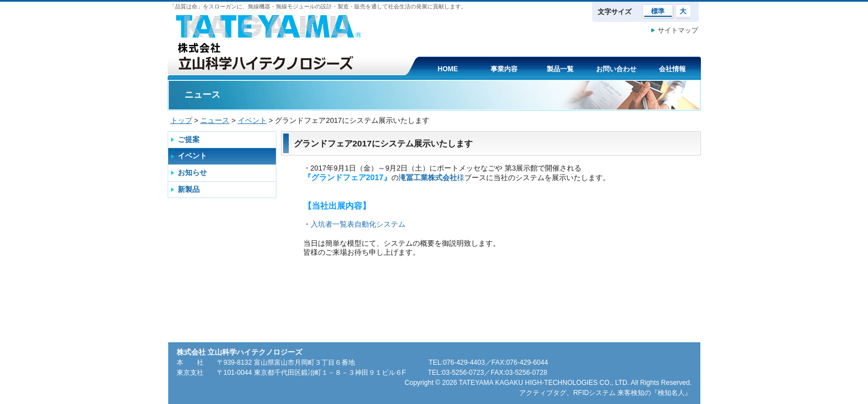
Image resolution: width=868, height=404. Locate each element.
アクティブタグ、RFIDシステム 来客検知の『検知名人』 (605, 393)
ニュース (215, 120)
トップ (181, 120)
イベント (252, 120)
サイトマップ (678, 30)
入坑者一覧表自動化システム (358, 224)
